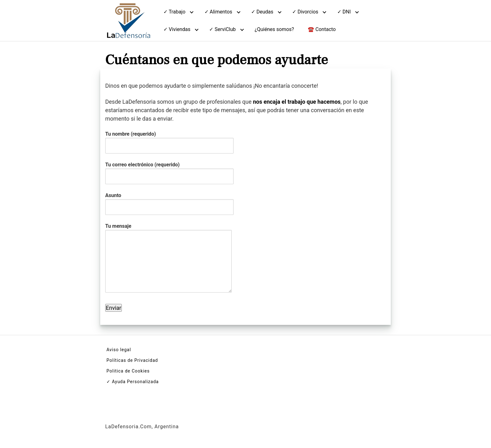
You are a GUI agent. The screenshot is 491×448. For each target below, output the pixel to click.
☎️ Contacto (322, 29)
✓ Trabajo (174, 12)
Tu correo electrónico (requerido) (169, 170)
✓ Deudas (262, 12)
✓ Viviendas (177, 29)
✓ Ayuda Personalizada (133, 382)
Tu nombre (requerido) (169, 140)
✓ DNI (344, 12)
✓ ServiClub (222, 29)
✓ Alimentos (218, 12)
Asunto (169, 201)
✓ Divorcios (305, 12)
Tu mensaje (168, 258)
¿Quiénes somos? (274, 29)
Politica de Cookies (128, 371)
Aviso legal (119, 350)
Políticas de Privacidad (132, 360)
